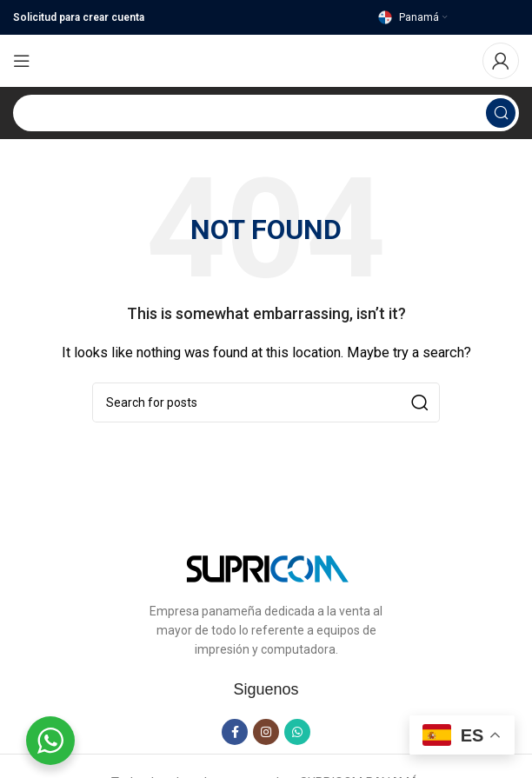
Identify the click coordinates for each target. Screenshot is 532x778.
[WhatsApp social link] (297, 732)
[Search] (266, 113)
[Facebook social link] (235, 732)
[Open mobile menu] (22, 61)
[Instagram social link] (266, 732)
